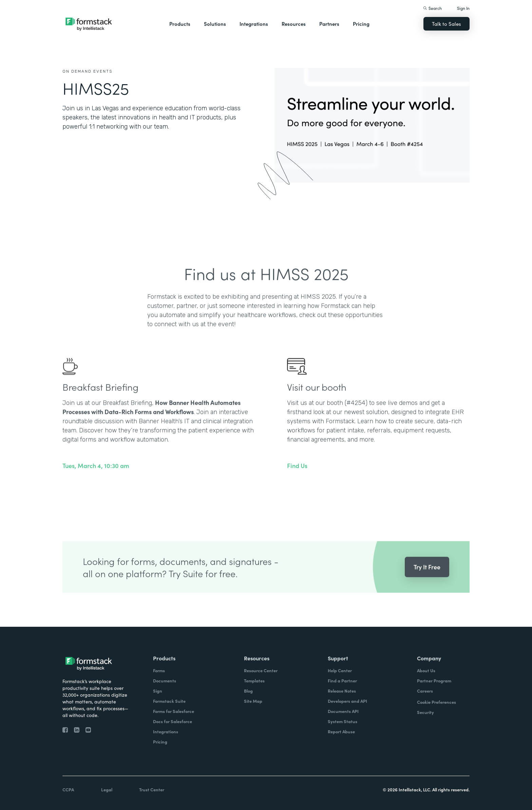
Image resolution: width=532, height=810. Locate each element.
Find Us (297, 478)
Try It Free (427, 579)
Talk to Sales (446, 24)
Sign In (463, 8)
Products (180, 24)
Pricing (361, 24)
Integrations (254, 24)
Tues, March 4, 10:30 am (96, 478)
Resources (294, 24)
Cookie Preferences (436, 702)
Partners (329, 24)
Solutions (215, 24)
